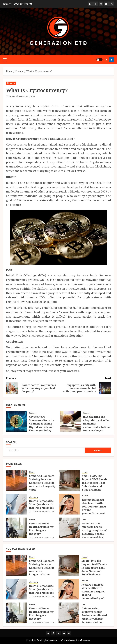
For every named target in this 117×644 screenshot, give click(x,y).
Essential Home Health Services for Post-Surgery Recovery (41, 529)
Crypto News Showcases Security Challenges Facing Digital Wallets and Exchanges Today (42, 424)
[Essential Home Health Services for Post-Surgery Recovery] (16, 528)
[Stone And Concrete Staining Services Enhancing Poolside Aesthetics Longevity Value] (16, 480)
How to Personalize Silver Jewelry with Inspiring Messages (41, 504)
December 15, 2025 (41, 512)
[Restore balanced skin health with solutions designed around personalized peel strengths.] (69, 504)
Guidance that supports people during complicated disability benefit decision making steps (95, 532)
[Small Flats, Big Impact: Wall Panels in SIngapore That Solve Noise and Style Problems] (69, 480)
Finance (11, 83)
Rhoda (12, 97)
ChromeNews (68, 640)
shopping (33, 497)
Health (85, 496)
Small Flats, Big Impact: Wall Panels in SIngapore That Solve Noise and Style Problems (95, 483)
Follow (112, 60)
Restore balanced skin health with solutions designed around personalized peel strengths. (94, 508)
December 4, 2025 (40, 538)
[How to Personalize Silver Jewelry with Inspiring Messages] (16, 504)
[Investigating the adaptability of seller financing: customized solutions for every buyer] (70, 421)
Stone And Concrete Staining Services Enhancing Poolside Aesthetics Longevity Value (42, 483)
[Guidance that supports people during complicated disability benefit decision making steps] (69, 528)
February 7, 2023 (27, 97)
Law (84, 520)
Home (32, 472)
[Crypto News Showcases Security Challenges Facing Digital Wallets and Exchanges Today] (16, 421)
